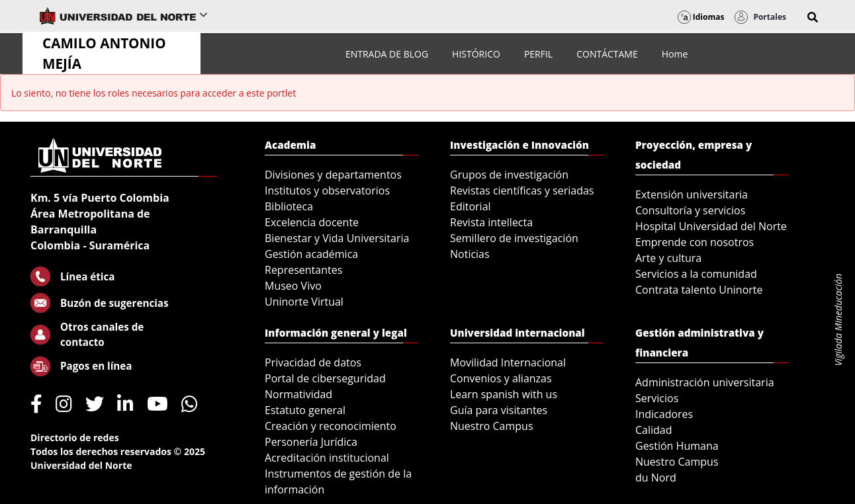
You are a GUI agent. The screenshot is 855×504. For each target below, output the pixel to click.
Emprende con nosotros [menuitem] (695, 242)
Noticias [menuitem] (470, 254)
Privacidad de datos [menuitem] (313, 362)
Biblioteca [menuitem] (289, 206)
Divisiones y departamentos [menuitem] (333, 175)
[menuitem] (387, 54)
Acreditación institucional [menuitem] (327, 458)
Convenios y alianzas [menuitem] (501, 378)
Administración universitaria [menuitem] (705, 382)
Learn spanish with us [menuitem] (504, 394)
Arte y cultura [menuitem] (668, 258)
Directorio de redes (75, 438)
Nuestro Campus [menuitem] (492, 426)
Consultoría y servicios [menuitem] (690, 210)
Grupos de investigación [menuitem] (509, 175)
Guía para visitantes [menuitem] (499, 410)
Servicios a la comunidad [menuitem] (696, 274)
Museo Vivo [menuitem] (293, 286)
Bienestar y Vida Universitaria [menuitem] (337, 238)
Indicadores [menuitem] (664, 414)
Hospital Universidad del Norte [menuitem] (711, 226)
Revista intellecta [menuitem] (491, 222)
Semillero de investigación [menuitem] (514, 238)
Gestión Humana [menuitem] (677, 446)
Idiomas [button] (701, 17)
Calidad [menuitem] (654, 430)
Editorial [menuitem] (471, 206)
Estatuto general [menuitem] (305, 410)
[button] (813, 17)
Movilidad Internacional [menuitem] (508, 362)
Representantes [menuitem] (303, 270)
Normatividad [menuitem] (298, 394)
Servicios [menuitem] (657, 398)
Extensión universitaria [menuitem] (692, 194)
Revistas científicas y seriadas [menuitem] (522, 190)
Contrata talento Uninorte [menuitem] (699, 290)
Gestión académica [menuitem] (311, 254)
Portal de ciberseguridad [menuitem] (325, 378)
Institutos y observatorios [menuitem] (327, 190)
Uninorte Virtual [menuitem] (304, 302)
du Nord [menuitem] (656, 478)
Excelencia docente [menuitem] (312, 222)
